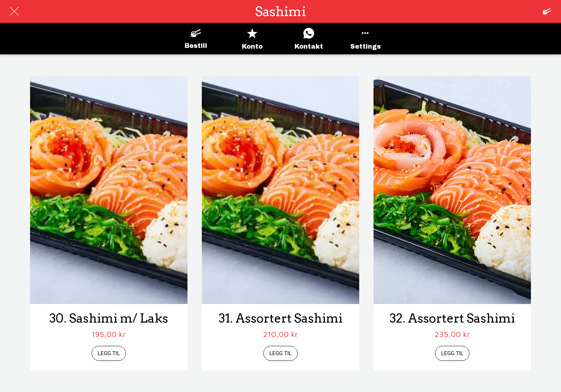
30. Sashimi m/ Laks (109, 318)
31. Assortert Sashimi (280, 318)
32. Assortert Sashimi (452, 318)
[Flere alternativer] (365, 39)
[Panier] (547, 11)
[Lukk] (14, 11)
